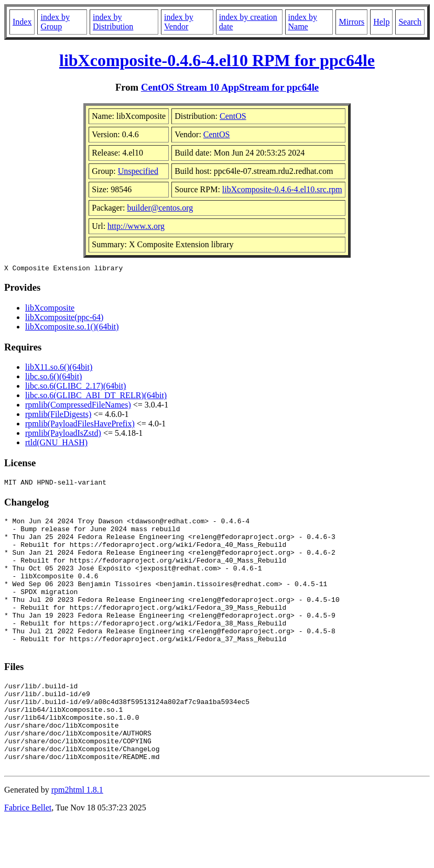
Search (410, 22)
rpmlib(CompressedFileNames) (78, 406)
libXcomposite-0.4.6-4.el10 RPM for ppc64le (217, 60)
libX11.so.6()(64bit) (59, 369)
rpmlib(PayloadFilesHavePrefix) (80, 425)
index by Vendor (179, 22)
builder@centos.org (160, 208)
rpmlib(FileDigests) (58, 416)
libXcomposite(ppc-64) (64, 319)
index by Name (303, 22)
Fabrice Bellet (28, 855)
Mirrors (351, 22)
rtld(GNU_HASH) (56, 444)
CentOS (233, 116)
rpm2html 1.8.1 (77, 837)
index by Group (55, 22)
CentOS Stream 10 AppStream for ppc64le (230, 87)
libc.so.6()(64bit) (53, 378)
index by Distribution (113, 22)
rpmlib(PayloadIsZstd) (63, 435)
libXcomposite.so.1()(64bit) (72, 328)
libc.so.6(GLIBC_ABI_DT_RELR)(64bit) (96, 397)
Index (22, 22)
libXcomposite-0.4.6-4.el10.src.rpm (282, 189)
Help (381, 22)
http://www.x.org (136, 226)
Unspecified (138, 171)
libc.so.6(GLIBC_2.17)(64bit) (75, 387)
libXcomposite (50, 309)
